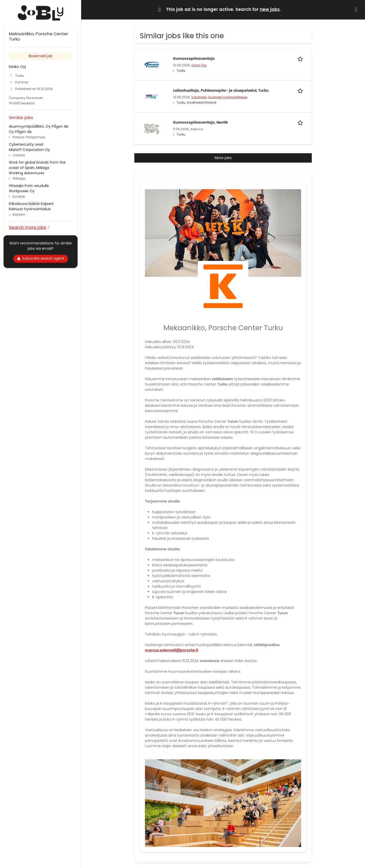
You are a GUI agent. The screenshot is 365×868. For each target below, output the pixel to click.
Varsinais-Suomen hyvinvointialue (219, 97)
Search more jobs (28, 227)
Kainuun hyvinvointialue (30, 209)
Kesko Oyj (17, 67)
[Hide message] (357, 9)
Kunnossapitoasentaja (194, 59)
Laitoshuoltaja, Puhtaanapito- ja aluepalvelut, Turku (221, 91)
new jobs (270, 10)
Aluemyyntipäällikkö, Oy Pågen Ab (39, 126)
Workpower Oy (22, 191)
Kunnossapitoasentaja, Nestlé (200, 122)
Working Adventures (27, 173)
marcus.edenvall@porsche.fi (172, 650)
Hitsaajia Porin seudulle (29, 186)
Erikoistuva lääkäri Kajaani (31, 204)
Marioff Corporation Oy (29, 150)
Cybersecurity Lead (26, 144)
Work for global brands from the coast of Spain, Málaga (37, 165)
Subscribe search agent (41, 258)
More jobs (223, 158)
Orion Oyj (199, 65)
